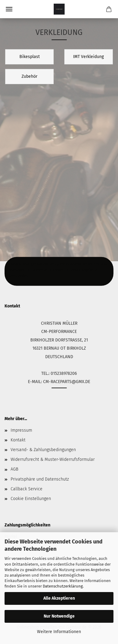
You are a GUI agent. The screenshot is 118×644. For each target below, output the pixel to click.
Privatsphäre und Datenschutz (40, 479)
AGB (14, 469)
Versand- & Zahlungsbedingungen (43, 450)
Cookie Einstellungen (31, 499)
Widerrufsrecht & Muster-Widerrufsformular (53, 459)
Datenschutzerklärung (63, 586)
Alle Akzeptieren (59, 598)
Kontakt (18, 440)
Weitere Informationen (59, 632)
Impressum (21, 430)
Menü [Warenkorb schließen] (9, 9)
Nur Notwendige (59, 616)
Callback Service (27, 489)
